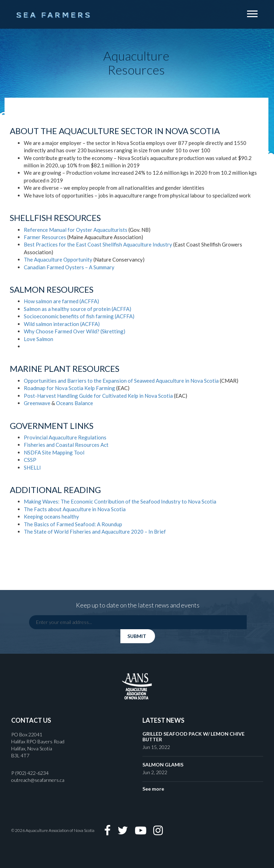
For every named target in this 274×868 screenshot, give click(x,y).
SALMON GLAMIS (163, 765)
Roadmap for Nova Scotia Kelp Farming (69, 388)
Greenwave (38, 403)
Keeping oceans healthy (51, 516)
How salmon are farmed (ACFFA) (61, 301)
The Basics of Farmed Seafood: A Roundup (73, 524)
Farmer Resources (45, 237)
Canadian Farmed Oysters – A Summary (69, 267)
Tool (79, 452)
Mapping (62, 452)
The (28, 259)
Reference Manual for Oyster (59, 230)
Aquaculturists (110, 230)
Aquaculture (48, 259)
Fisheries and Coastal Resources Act (66, 445)
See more (153, 789)
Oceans (65, 403)
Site (47, 452)
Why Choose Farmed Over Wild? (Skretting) (75, 331)
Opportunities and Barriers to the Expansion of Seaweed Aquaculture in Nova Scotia (121, 381)
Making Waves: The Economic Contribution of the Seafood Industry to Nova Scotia (120, 501)
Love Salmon (38, 339)
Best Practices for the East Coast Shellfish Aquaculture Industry (99, 244)
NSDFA (32, 452)
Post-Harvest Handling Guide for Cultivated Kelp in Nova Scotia (99, 396)
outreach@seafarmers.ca (38, 780)
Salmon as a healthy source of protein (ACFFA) (78, 309)
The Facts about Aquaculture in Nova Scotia (75, 509)
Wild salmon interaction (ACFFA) (62, 324)
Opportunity (78, 259)
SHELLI (32, 467)
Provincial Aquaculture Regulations (65, 437)
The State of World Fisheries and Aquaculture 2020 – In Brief (95, 532)
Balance (84, 403)
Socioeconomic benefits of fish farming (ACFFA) (79, 316)
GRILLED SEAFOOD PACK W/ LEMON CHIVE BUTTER (194, 736)
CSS (28, 460)
